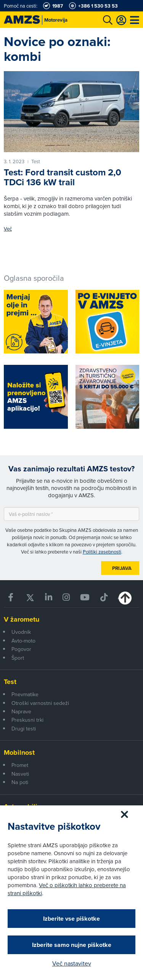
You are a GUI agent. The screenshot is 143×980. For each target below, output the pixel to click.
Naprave (21, 711)
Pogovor (21, 649)
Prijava (122, 568)
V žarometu (22, 619)
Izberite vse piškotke (71, 919)
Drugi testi (24, 729)
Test (10, 682)
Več (8, 229)
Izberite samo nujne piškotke (72, 945)
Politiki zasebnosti (102, 552)
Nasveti (20, 774)
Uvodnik (21, 632)
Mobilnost (19, 752)
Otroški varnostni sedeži (40, 703)
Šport (18, 658)
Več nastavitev (72, 963)
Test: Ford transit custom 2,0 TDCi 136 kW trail (63, 177)
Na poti (20, 782)
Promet (20, 765)
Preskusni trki (27, 720)
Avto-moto (23, 641)
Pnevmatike (25, 694)
